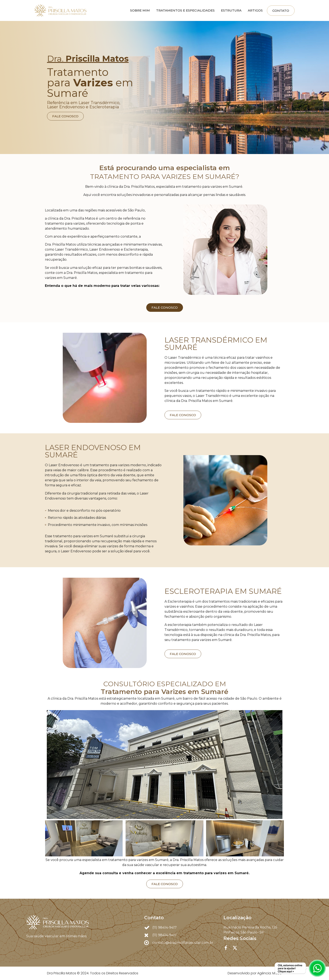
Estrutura (231, 10)
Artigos (255, 10)
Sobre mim (140, 10)
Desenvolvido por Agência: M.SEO (255, 973)
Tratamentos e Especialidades (185, 10)
